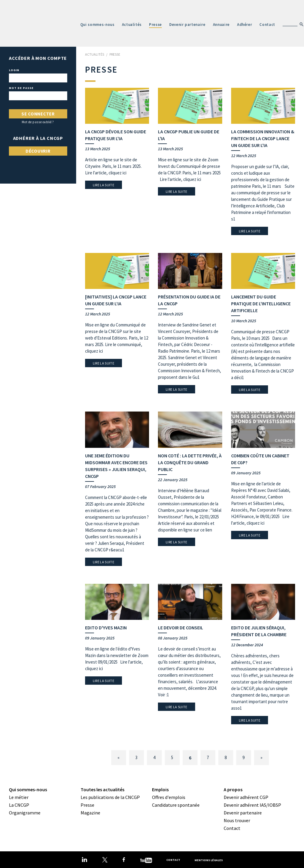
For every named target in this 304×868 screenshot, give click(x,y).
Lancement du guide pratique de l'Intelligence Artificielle (261, 304)
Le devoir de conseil (181, 628)
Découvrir (38, 151)
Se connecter (38, 114)
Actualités (132, 25)
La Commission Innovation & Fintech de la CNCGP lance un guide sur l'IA (263, 138)
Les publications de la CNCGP (110, 797)
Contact (267, 25)
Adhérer (245, 25)
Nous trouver (237, 820)
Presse (155, 25)
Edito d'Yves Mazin (106, 628)
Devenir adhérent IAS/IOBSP (252, 805)
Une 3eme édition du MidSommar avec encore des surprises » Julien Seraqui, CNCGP (116, 466)
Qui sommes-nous (97, 25)
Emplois (160, 789)
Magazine (90, 813)
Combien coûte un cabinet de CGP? (260, 459)
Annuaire (221, 25)
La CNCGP (19, 805)
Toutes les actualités (102, 789)
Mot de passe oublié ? (38, 122)
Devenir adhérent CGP (246, 797)
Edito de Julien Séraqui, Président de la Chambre (259, 631)
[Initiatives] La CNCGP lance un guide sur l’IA (116, 300)
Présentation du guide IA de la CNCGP (189, 300)
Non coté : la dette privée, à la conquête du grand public (190, 462)
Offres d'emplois (169, 797)
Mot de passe (21, 88)
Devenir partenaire (187, 25)
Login (14, 70)
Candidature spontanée (176, 805)
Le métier (19, 797)
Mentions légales (209, 860)
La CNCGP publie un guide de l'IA (189, 135)
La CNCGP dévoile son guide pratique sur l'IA (116, 135)
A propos (233, 789)
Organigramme (25, 813)
